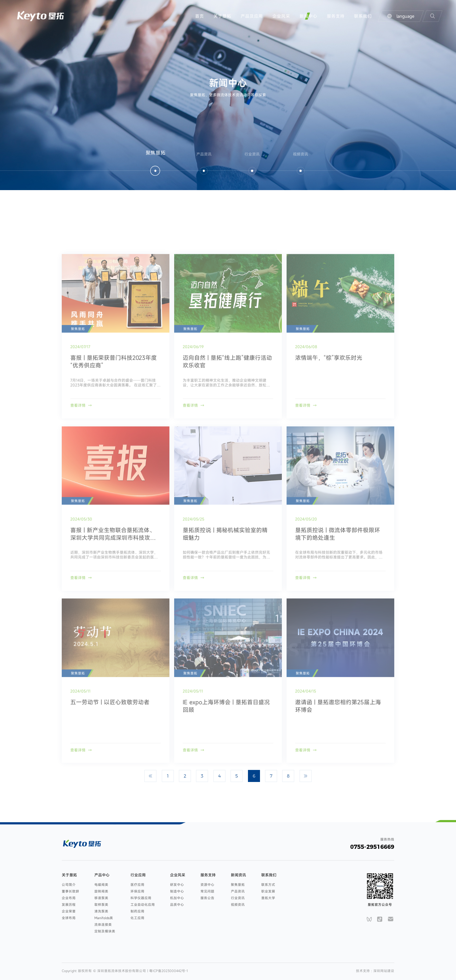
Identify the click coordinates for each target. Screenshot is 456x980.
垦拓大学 (268, 898)
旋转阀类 (101, 891)
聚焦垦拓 (238, 885)
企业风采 (281, 16)
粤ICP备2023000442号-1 (168, 971)
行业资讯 (238, 898)
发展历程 (69, 905)
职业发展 (268, 891)
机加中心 (177, 898)
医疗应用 (137, 885)
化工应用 (137, 918)
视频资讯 (238, 905)
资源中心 (207, 885)
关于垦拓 (222, 16)
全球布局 (69, 918)
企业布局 (69, 898)
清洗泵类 (101, 911)
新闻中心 (308, 16)
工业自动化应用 (143, 905)
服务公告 (207, 898)
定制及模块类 (105, 931)
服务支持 (336, 16)
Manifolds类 (104, 918)
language (401, 16)
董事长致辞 (70, 891)
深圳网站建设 (384, 971)
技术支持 (364, 971)
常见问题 (207, 891)
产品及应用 (252, 16)
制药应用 (137, 911)
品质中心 (177, 905)
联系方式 (268, 885)
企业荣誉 (69, 911)
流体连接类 (103, 925)
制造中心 (177, 891)
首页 (199, 16)
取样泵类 (101, 905)
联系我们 (363, 16)
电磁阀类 (101, 885)
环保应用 (137, 891)
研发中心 (177, 885)
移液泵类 (101, 898)
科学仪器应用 (141, 898)
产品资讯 (238, 891)
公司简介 (69, 885)
